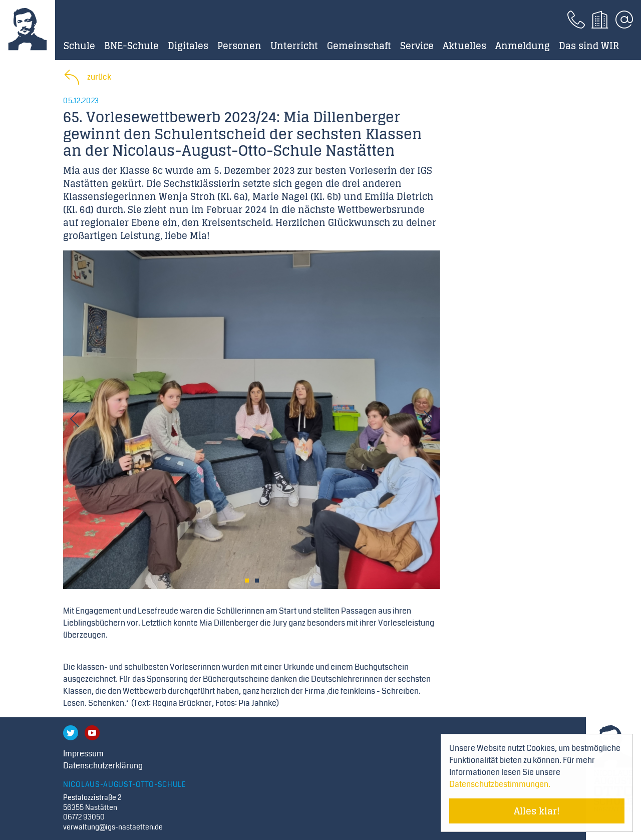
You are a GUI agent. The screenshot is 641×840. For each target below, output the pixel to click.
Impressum (83, 754)
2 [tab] (257, 581)
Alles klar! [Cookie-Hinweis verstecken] (537, 811)
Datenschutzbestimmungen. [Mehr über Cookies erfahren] (500, 784)
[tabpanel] (252, 420)
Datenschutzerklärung (103, 766)
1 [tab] (247, 581)
